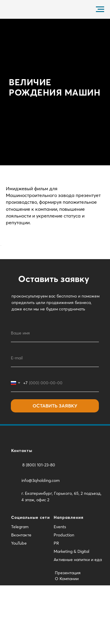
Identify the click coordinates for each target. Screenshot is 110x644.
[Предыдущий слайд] (3, 275)
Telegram (20, 585)
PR (56, 602)
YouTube (19, 602)
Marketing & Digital (71, 610)
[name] (55, 392)
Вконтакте (21, 594)
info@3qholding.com (40, 539)
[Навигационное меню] (100, 9)
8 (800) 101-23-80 (39, 524)
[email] (55, 417)
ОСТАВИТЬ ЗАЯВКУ (55, 465)
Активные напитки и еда (78, 618)
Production (64, 594)
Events (60, 585)
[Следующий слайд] (107, 275)
